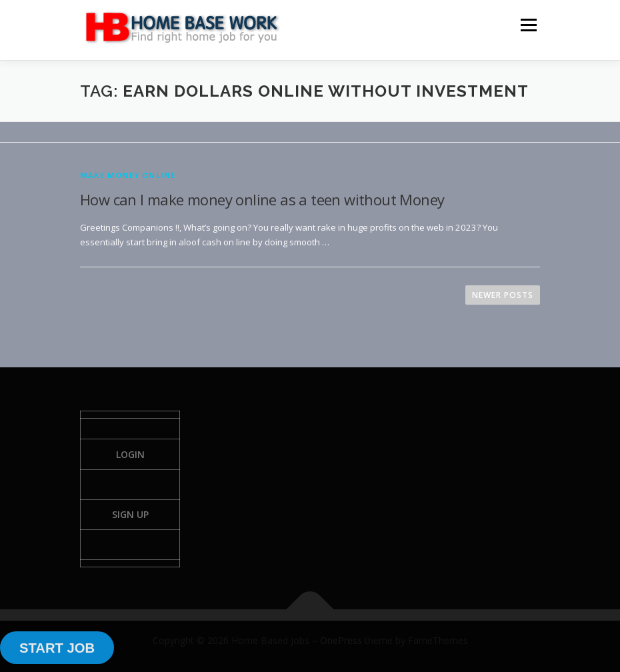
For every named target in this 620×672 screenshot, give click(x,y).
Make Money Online (128, 175)
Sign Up (130, 514)
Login (130, 454)
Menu (528, 25)
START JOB (57, 648)
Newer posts (503, 295)
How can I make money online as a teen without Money (262, 199)
